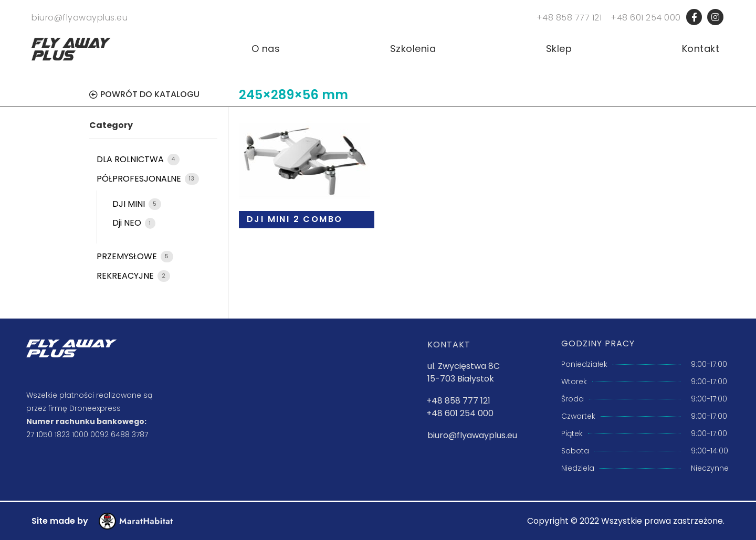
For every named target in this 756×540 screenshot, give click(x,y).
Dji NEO (128, 223)
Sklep (559, 49)
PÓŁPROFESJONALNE (140, 179)
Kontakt (701, 49)
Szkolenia (413, 49)
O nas (266, 49)
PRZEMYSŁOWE (128, 256)
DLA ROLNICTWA (131, 159)
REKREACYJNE (126, 276)
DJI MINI (130, 204)
